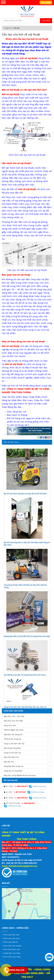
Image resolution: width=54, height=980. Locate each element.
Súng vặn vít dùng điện (28, 771)
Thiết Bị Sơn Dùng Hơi (28, 739)
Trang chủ (8, 28)
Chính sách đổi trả (10, 942)
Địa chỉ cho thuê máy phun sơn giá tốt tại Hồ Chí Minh (25, 494)
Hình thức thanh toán (12, 949)
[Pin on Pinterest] (48, 437)
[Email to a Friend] (46, 437)
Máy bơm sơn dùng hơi (28, 735)
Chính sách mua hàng (12, 957)
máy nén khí (28, 762)
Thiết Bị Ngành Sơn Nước (28, 730)
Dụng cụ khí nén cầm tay (28, 744)
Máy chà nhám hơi (28, 757)
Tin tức (17, 28)
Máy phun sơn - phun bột (28, 716)
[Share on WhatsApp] (38, 437)
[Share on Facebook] (41, 437)
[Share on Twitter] (43, 437)
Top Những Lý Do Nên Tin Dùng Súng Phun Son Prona (25, 675)
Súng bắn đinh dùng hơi (28, 766)
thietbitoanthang (37, 786)
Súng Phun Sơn (28, 726)
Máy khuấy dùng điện (28, 748)
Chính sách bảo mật (11, 935)
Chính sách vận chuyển (12, 946)
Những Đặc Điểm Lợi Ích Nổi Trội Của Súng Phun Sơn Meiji (27, 636)
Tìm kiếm (46, 21)
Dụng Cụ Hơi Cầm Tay (28, 753)
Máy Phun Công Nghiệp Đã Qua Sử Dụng (28, 775)
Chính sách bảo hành (11, 938)
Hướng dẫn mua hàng (12, 953)
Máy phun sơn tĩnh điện (28, 721)
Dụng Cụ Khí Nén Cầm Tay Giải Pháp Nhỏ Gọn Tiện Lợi (25, 707)
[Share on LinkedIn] (51, 437)
